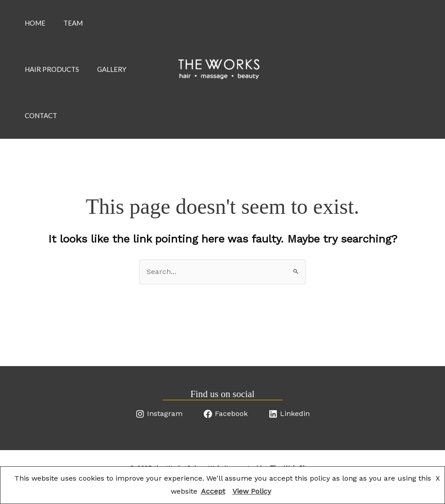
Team (73, 26)
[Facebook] (226, 432)
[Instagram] (159, 432)
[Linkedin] (289, 432)
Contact (41, 130)
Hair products (52, 78)
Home (35, 26)
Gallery (112, 78)
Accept (213, 491)
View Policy (252, 491)
